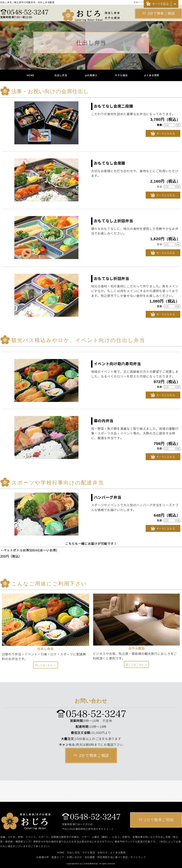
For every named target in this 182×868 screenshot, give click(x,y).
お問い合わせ (74, 857)
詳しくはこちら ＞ (46, 665)
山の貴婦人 (91, 75)
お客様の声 (43, 857)
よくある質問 (152, 75)
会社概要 (90, 857)
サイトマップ (138, 857)
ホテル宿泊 (121, 75)
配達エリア (139, 2)
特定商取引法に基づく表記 (113, 857)
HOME (30, 75)
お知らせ (103, 852)
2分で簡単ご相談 (159, 13)
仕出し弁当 (61, 75)
